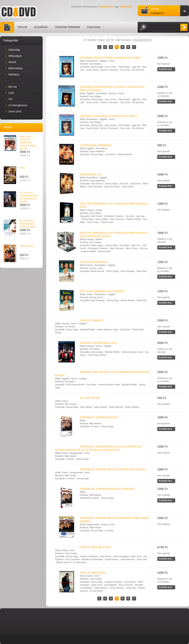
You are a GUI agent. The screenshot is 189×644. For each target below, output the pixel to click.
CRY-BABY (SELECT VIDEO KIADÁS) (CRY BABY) (111, 58)
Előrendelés (15, 68)
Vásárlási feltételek (67, 27)
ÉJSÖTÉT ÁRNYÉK (92, 320)
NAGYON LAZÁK (27, 246)
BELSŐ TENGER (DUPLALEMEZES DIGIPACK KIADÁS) (28, 224)
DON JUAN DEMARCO (94, 262)
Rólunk (22, 27)
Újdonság (14, 50)
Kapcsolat (94, 27)
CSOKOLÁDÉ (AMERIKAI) (96, 145)
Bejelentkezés (106, 7)
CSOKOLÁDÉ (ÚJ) (91, 174)
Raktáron (14, 74)
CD (10, 99)
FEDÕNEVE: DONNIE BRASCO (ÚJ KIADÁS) (107, 489)
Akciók (12, 62)
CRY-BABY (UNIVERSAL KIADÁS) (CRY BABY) (108, 116)
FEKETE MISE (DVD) (93, 573)
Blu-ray (13, 87)
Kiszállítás (41, 27)
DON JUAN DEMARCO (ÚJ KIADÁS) (102, 291)
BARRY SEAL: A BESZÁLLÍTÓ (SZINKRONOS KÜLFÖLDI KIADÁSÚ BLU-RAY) (28, 143)
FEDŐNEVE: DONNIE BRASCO (99, 417)
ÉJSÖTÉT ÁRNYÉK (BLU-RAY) (98, 343)
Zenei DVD (15, 111)
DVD (11, 93)
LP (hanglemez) (18, 105)
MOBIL (22, 168)
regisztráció (126, 7)
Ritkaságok (15, 56)
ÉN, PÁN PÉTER (90, 398)
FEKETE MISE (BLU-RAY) (95, 547)
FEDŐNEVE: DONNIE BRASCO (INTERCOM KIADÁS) (113, 469)
